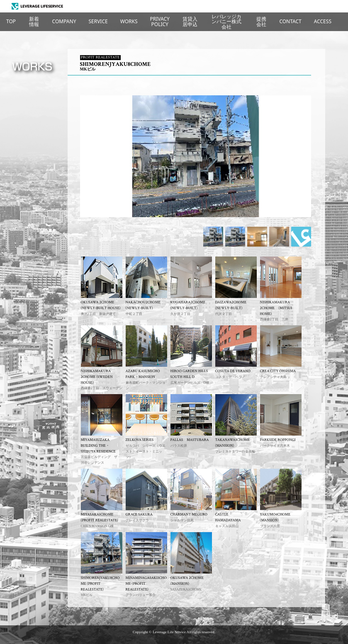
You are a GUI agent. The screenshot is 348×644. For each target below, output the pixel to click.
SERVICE (98, 21)
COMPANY (64, 21)
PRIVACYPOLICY (160, 21)
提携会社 (261, 21)
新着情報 (34, 21)
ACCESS (323, 21)
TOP (11, 21)
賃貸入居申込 (190, 21)
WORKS (129, 21)
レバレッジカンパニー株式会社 (226, 22)
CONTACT (290, 21)
